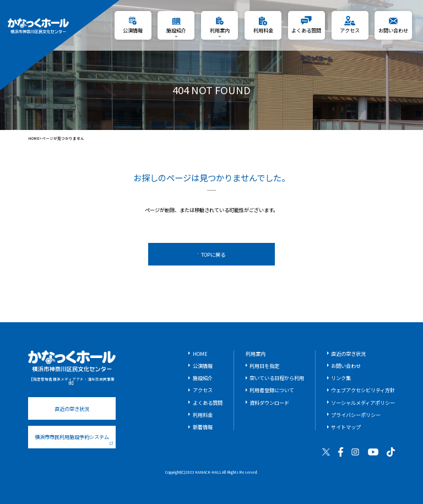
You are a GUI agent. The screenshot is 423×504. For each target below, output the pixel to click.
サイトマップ (346, 427)
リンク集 (341, 378)
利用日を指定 (264, 366)
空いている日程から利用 (277, 378)
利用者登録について (272, 390)
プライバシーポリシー (356, 415)
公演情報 (203, 366)
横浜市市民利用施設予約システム (74, 439)
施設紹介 (203, 378)
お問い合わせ (346, 366)
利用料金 (203, 415)
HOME (34, 139)
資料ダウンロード (269, 403)
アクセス (203, 390)
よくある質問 (208, 403)
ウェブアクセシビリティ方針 (363, 390)
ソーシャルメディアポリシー (363, 403)
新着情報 (203, 427)
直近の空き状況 (72, 409)
